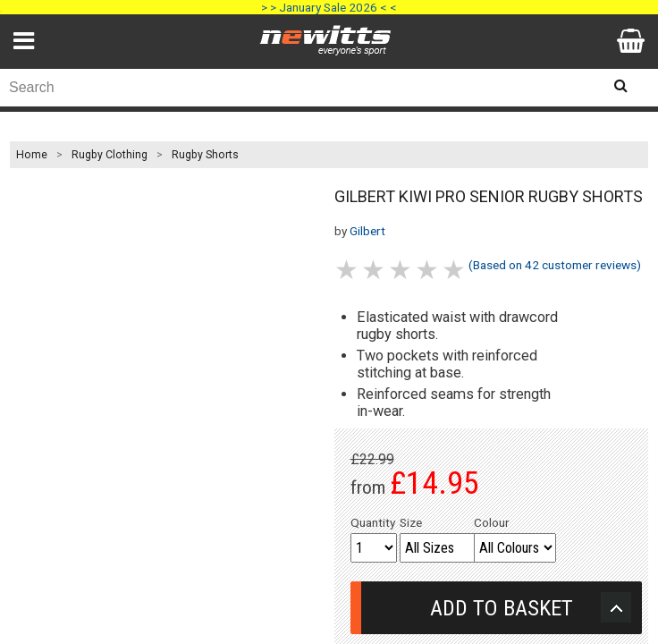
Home (32, 155)
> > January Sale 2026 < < (329, 7)
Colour (492, 522)
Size (411, 522)
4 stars (428, 270)
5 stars (455, 270)
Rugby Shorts (205, 155)
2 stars (375, 270)
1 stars (348, 270)
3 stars (401, 270)
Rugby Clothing (110, 155)
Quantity (373, 522)
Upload (616, 607)
